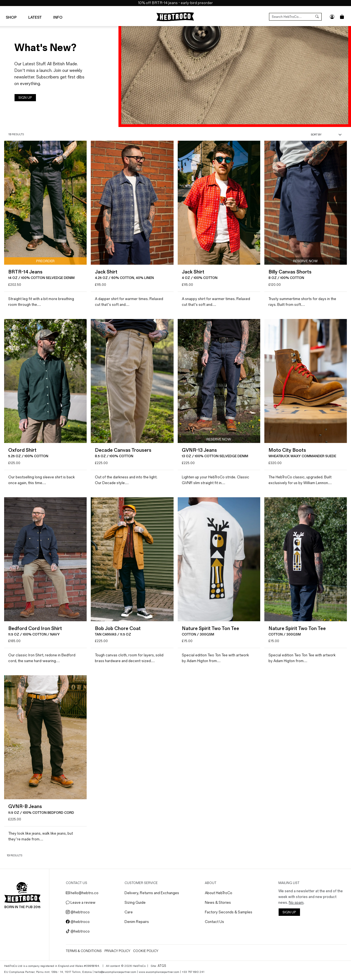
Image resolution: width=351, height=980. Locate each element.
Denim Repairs (138, 925)
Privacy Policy (119, 954)
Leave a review (82, 906)
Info (58, 17)
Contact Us (215, 925)
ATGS (162, 969)
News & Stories (218, 906)
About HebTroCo (219, 896)
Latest (35, 17)
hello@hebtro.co (84, 896)
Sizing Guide (136, 906)
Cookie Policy (147, 954)
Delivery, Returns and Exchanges (153, 896)
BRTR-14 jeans (165, 3)
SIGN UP (25, 98)
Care (130, 915)
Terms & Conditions (85, 954)
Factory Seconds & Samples (229, 915)
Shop (11, 17)
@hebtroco (79, 915)
